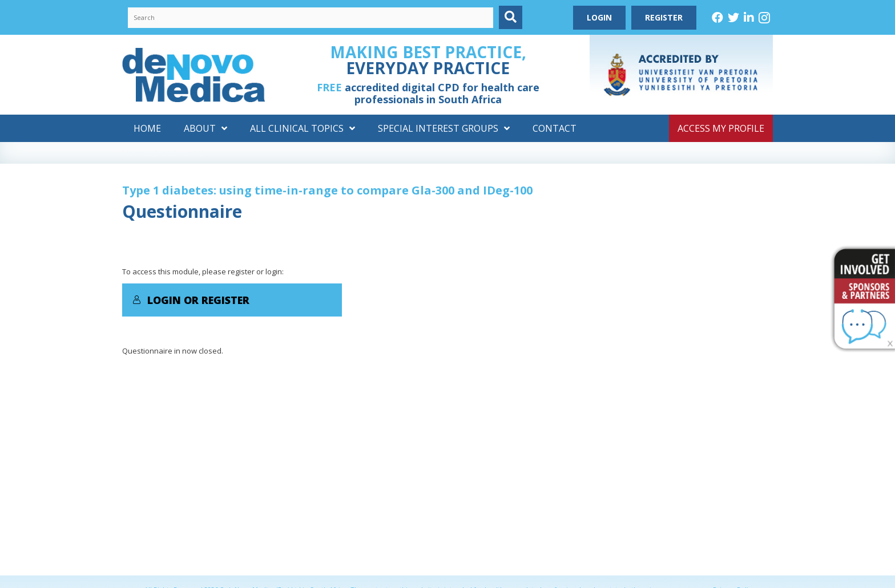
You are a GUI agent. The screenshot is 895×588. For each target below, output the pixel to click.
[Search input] (311, 18)
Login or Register (191, 300)
